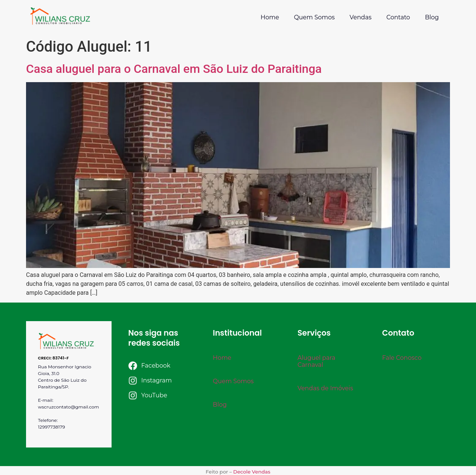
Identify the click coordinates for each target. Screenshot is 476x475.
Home (270, 17)
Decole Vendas (252, 472)
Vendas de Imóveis (325, 388)
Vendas (361, 17)
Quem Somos (314, 17)
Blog (432, 17)
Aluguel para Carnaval (316, 361)
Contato (398, 17)
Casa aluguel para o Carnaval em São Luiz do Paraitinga (174, 69)
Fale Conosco (402, 358)
